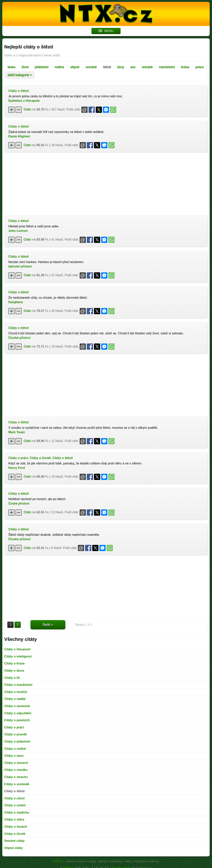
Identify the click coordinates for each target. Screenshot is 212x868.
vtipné (75, 67)
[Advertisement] (106, 183)
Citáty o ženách (16, 827)
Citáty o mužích (16, 692)
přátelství (41, 67)
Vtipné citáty (13, 848)
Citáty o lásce (14, 671)
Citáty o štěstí (19, 91)
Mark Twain (17, 432)
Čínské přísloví (19, 338)
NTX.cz (58, 861)
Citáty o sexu (14, 756)
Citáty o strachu (16, 777)
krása (185, 67)
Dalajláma (16, 302)
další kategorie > (20, 75)
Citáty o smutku (16, 770)
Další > (48, 625)
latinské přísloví (20, 266)
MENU (106, 31)
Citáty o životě (40, 458)
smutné (91, 67)
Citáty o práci (18, 458)
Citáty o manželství (18, 685)
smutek (147, 67)
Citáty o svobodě (17, 784)
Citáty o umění (15, 805)
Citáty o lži (12, 678)
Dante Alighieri (19, 136)
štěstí (107, 67)
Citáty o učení (14, 798)
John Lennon (18, 231)
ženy (121, 67)
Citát (27, 109)
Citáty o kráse (14, 663)
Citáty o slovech (16, 763)
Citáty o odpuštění (18, 713)
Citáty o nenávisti (17, 706)
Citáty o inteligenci (18, 656)
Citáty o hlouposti (17, 649)
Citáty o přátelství (17, 742)
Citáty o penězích (17, 720)
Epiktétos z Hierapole (24, 101)
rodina (59, 67)
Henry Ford (17, 468)
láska (11, 67)
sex (133, 67)
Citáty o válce (14, 819)
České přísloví (19, 503)
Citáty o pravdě (16, 734)
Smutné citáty (14, 841)
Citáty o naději (15, 699)
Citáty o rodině (15, 749)
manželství (167, 67)
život (25, 67)
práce (200, 67)
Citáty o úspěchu (17, 812)
